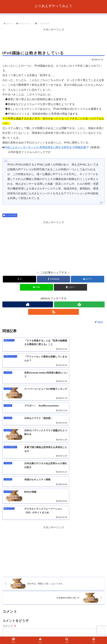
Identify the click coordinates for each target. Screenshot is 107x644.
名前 (5, 581)
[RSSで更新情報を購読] (53, 312)
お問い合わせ (19, 634)
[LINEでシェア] (37, 287)
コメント (9, 543)
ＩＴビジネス (10, 215)
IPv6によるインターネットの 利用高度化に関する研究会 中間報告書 (46, 147)
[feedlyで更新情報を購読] (79, 304)
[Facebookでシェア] (54, 279)
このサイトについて (53, 630)
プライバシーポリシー (53, 634)
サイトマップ (88, 634)
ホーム (19, 630)
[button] (70, 287)
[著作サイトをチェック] (28, 304)
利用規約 (88, 630)
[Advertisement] (54, 39)
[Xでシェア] (19, 279)
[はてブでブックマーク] (87, 279)
